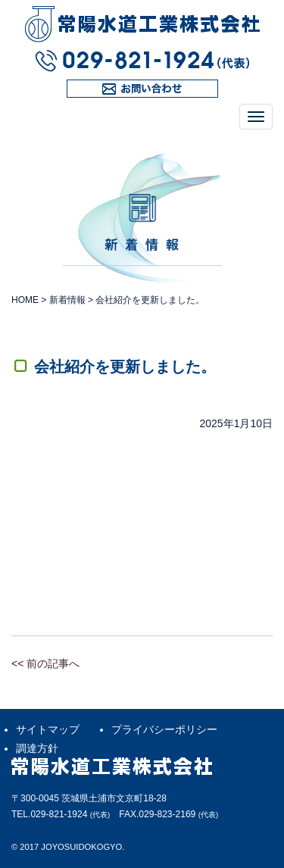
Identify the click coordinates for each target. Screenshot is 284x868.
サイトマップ (48, 729)
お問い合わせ (98, 97)
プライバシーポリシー (164, 729)
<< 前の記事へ (45, 663)
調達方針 (37, 748)
